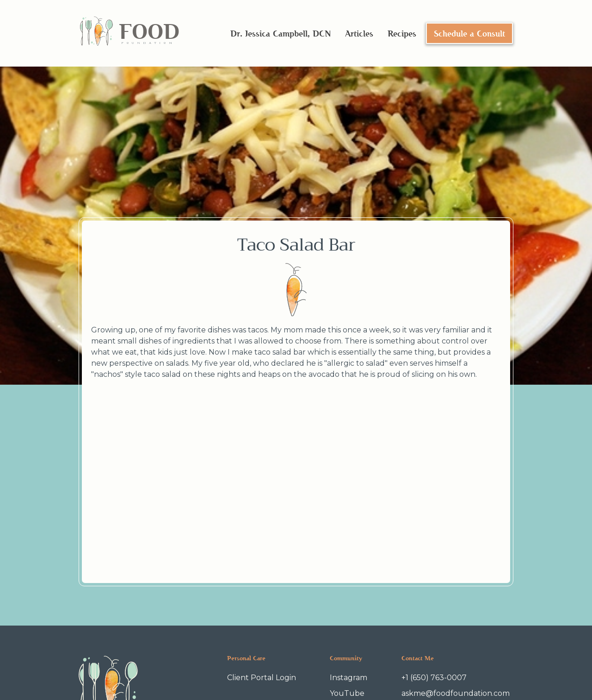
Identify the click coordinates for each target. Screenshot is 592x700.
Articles (359, 33)
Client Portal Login (262, 678)
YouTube (347, 693)
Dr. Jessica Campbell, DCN (281, 33)
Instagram (348, 678)
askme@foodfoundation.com (456, 693)
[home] (129, 34)
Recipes (402, 33)
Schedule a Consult (469, 33)
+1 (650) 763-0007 (434, 678)
